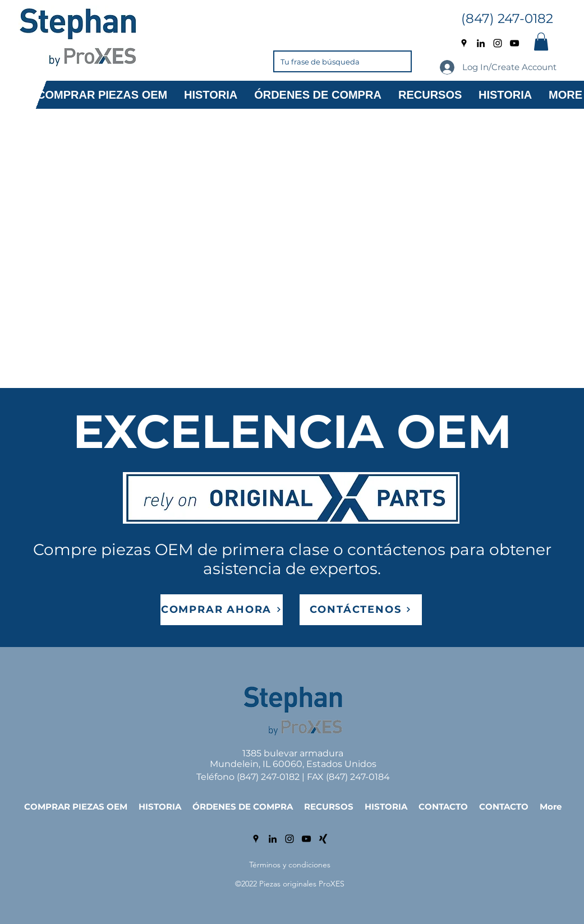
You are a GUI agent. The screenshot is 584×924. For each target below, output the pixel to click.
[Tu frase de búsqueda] (326, 61)
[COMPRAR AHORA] (222, 610)
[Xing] (323, 839)
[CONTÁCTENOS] (361, 610)
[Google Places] (464, 43)
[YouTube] (514, 43)
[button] (541, 41)
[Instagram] (498, 43)
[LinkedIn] (481, 43)
